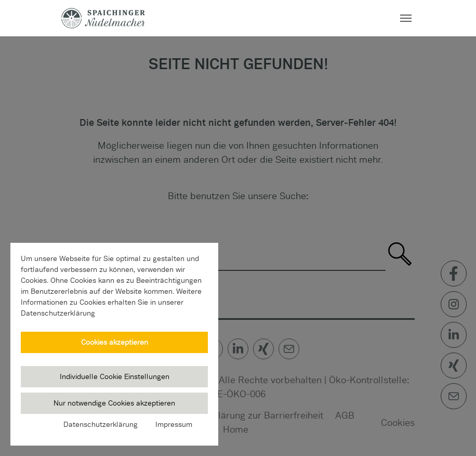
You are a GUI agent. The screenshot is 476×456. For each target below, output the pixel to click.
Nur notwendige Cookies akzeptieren (114, 403)
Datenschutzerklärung (101, 424)
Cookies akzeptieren (115, 342)
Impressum (174, 424)
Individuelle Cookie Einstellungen (115, 376)
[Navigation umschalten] (406, 18)
